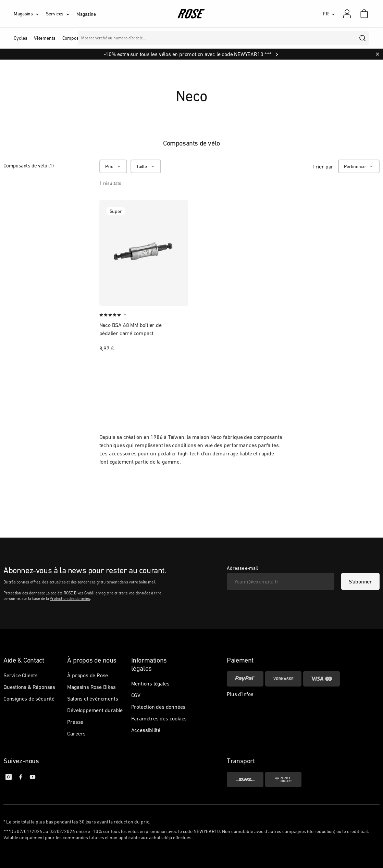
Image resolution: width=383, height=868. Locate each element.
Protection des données (70, 599)
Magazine (86, 14)
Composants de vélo (29, 166)
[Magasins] (30, 14)
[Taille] (146, 166)
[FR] (329, 14)
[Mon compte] (347, 14)
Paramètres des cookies (159, 718)
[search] (363, 38)
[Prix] (113, 166)
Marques (196, 38)
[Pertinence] (359, 166)
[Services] (61, 14)
